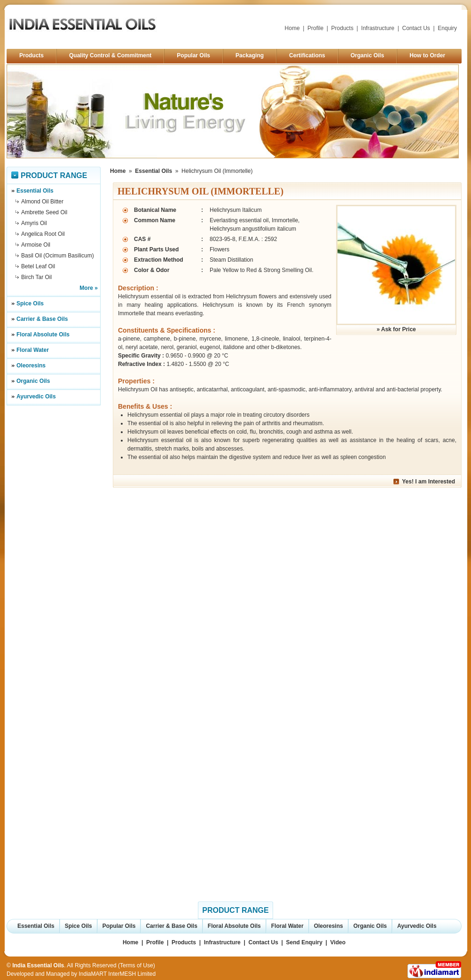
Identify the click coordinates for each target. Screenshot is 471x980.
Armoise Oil (36, 245)
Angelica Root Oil (43, 234)
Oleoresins (31, 366)
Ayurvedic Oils (36, 397)
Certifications (307, 55)
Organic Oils (367, 55)
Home (292, 28)
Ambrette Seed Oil (44, 212)
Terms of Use (137, 965)
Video (338, 942)
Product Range (54, 175)
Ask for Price (399, 329)
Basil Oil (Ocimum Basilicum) (58, 256)
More (86, 288)
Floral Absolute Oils (43, 334)
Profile (315, 28)
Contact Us (416, 28)
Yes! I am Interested (428, 482)
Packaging (250, 55)
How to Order (427, 55)
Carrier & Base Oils (42, 319)
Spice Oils (30, 303)
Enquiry (447, 28)
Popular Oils (193, 55)
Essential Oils (35, 191)
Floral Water (33, 350)
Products (342, 28)
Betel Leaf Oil (38, 266)
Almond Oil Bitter (42, 202)
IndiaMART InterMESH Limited (117, 974)
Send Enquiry (304, 942)
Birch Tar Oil (36, 277)
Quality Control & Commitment (110, 55)
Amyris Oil (34, 223)
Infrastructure (378, 28)
